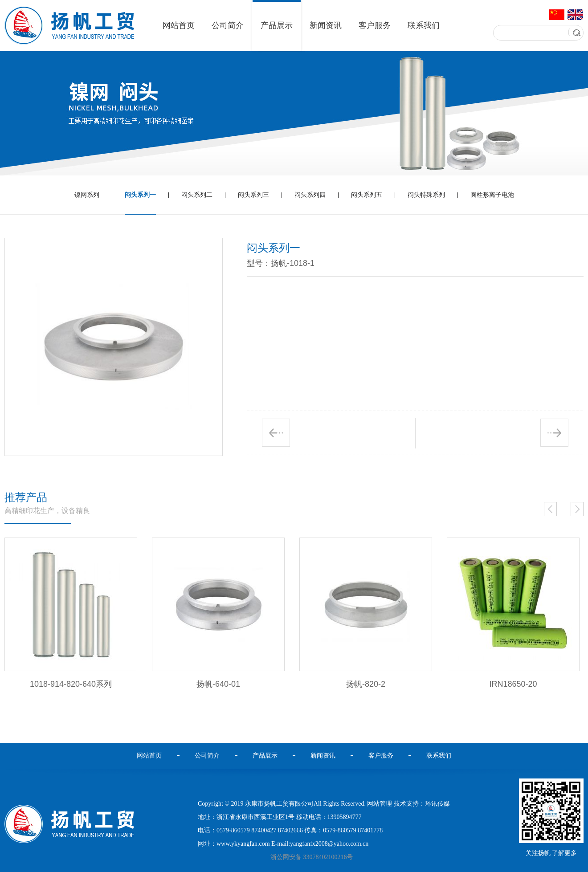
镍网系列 (87, 195)
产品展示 (277, 25)
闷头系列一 (140, 203)
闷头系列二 (197, 195)
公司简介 (228, 25)
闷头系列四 (310, 195)
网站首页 (179, 25)
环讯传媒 (437, 804)
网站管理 (380, 804)
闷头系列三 (253, 195)
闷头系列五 (367, 195)
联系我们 (424, 25)
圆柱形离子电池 (492, 195)
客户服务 (375, 25)
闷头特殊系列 (426, 195)
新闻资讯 (326, 25)
